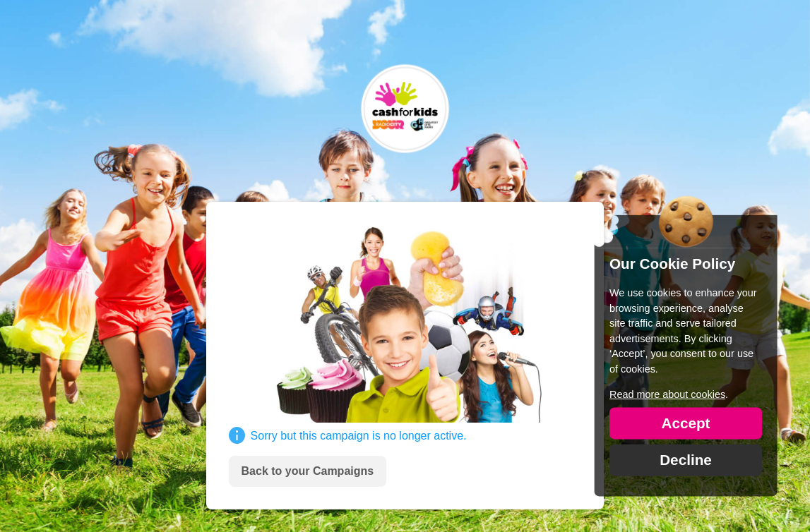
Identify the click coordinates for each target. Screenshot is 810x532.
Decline (686, 459)
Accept (685, 422)
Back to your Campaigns (308, 471)
